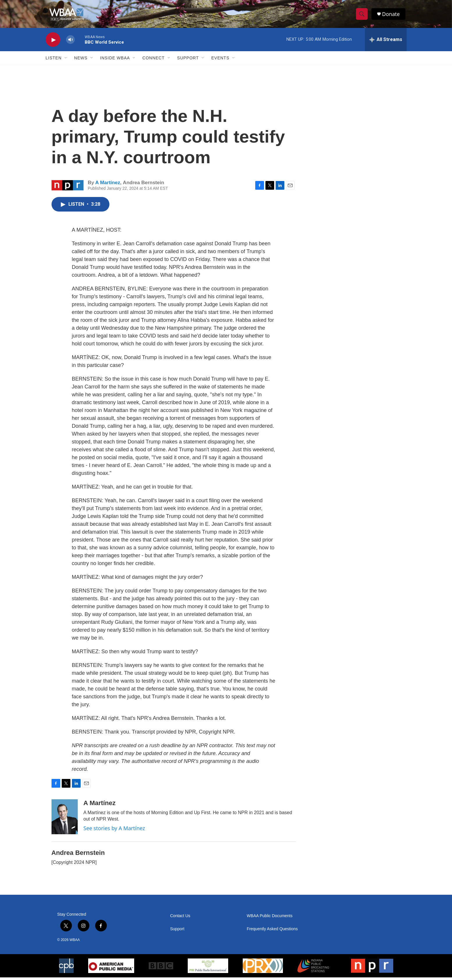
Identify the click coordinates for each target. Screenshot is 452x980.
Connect (153, 61)
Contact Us (180, 918)
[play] (53, 42)
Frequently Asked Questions (272, 932)
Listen (54, 61)
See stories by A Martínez (114, 831)
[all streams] (386, 42)
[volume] (70, 42)
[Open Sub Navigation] (66, 61)
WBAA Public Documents (270, 918)
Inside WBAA (115, 61)
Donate (392, 15)
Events (220, 61)
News (81, 61)
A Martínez (108, 185)
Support (188, 61)
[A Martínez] (65, 819)
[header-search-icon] (362, 15)
